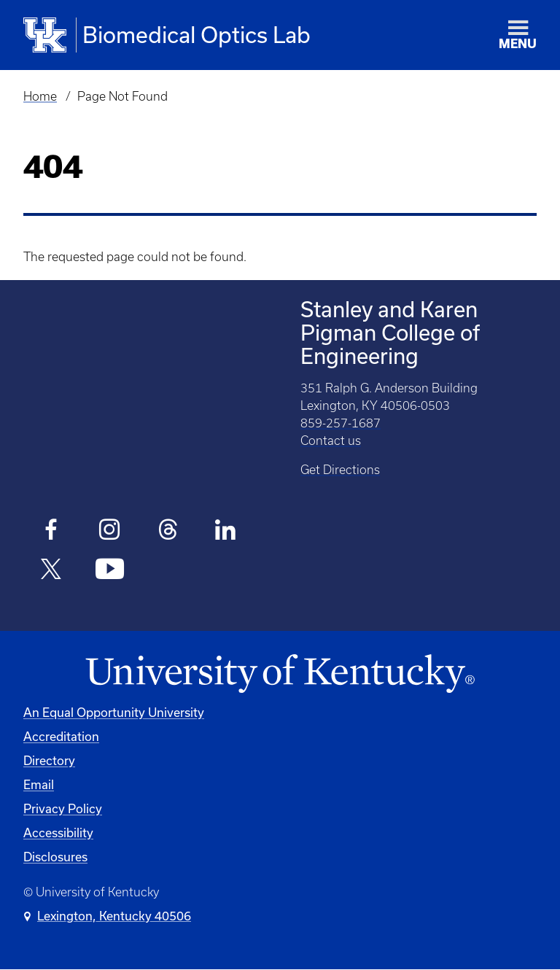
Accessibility (58, 833)
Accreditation (61, 736)
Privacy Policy (63, 808)
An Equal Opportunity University (114, 712)
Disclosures (55, 857)
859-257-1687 (341, 423)
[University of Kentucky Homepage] (280, 674)
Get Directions (340, 470)
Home (40, 96)
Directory (49, 760)
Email (39, 784)
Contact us (331, 441)
